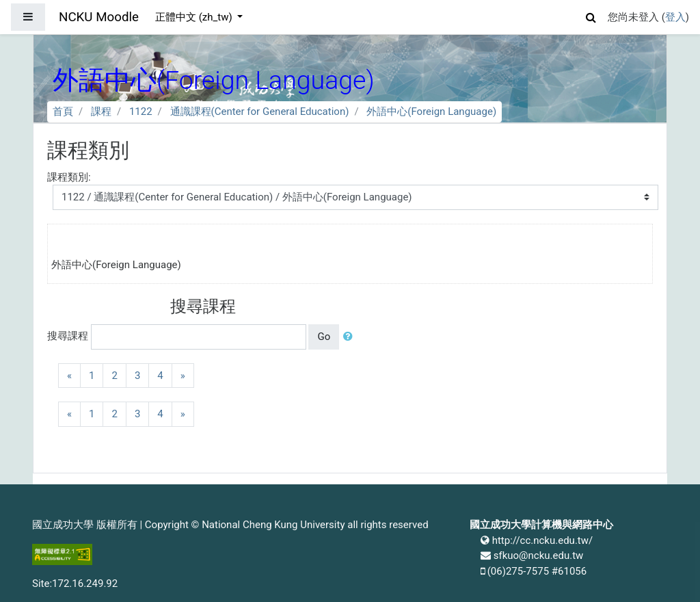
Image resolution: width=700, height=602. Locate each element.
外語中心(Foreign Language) (431, 112)
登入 (675, 17)
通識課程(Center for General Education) (260, 112)
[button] (591, 15)
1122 (141, 112)
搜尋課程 (68, 336)
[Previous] (69, 376)
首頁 (63, 112)
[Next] (183, 376)
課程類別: (69, 177)
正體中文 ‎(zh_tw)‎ (195, 17)
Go (324, 337)
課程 (101, 112)
